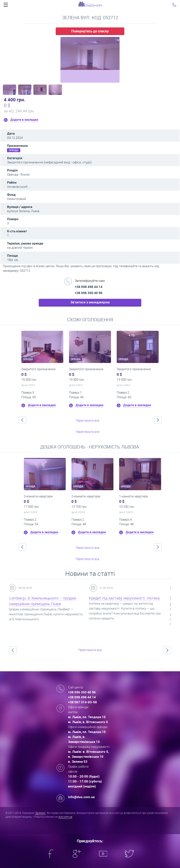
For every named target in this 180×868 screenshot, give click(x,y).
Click (6, 6)
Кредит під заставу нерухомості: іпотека (128, 598)
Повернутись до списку (90, 31)
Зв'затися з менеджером (90, 302)
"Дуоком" (40, 813)
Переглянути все (88, 420)
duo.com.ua (65, 817)
